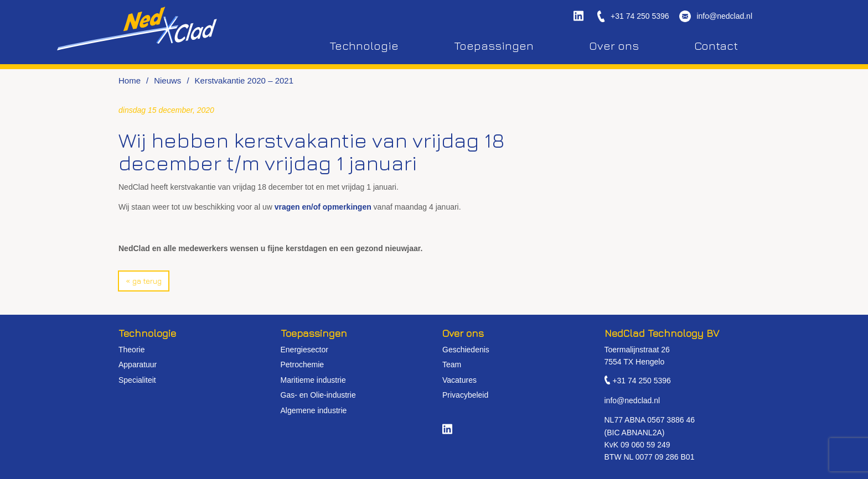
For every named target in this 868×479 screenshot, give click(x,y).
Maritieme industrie (313, 380)
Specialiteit (137, 380)
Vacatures (459, 380)
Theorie (131, 350)
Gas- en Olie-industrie (318, 395)
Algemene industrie (314, 410)
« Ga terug (144, 281)
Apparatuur (138, 365)
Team (452, 365)
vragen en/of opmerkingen (323, 207)
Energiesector (304, 350)
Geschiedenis (466, 350)
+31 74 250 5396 (640, 16)
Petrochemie (303, 365)
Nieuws (167, 80)
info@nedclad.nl (724, 16)
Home (130, 80)
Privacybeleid (465, 395)
